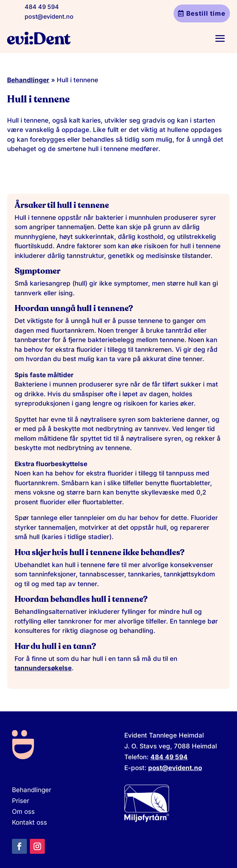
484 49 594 (42, 7)
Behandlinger (28, 80)
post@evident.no (49, 16)
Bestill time (206, 13)
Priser (21, 801)
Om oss (23, 812)
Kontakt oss (29, 822)
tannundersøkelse (43, 668)
